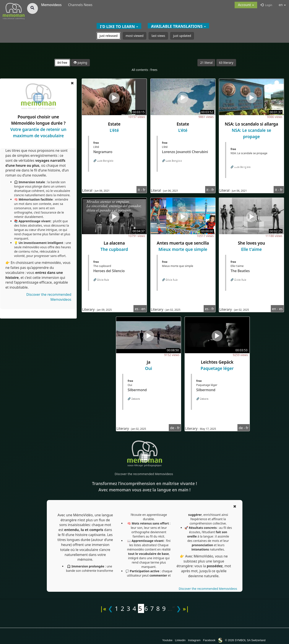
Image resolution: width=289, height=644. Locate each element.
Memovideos (51, 5)
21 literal (206, 63)
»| (186, 608)
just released (109, 36)
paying (80, 63)
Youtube (167, 640)
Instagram (194, 640)
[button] (246, 5)
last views (158, 36)
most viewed (135, 36)
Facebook (209, 640)
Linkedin (180, 640)
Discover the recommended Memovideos (144, 474)
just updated (182, 36)
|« (103, 608)
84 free (62, 63)
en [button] (282, 5)
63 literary (226, 63)
